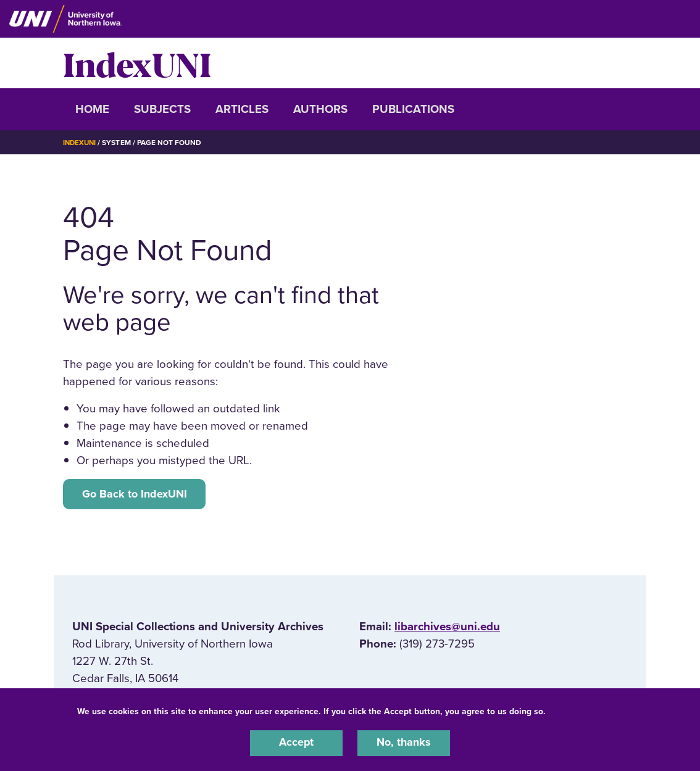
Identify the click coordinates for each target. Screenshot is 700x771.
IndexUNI (137, 63)
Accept (296, 743)
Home (92, 109)
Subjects (162, 109)
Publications (413, 109)
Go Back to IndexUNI (137, 494)
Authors (320, 109)
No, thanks (404, 743)
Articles (242, 109)
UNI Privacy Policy (587, 710)
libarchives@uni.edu (447, 628)
